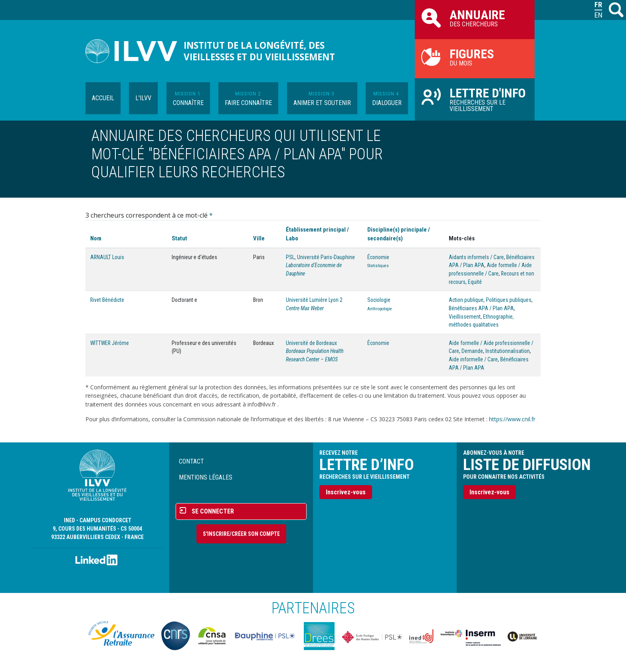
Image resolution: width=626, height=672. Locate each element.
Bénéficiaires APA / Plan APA (481, 308)
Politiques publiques (509, 300)
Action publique (466, 300)
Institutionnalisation (508, 351)
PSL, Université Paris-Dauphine (320, 257)
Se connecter (213, 511)
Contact (191, 461)
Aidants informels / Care (476, 257)
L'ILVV (143, 98)
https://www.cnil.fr (512, 419)
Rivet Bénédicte (107, 300)
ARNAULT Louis (107, 257)
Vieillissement (465, 317)
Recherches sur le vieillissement (475, 99)
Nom (96, 238)
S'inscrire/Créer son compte (241, 534)
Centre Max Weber (305, 308)
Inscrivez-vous (346, 492)
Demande (472, 351)
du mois (475, 57)
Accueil (103, 98)
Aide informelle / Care (473, 359)
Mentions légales (206, 477)
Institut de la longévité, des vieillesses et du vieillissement (259, 51)
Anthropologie (380, 309)
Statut (179, 238)
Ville (259, 238)
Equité (475, 282)
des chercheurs (475, 18)
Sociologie (379, 300)
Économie (378, 257)
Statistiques (378, 266)
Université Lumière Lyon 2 (314, 300)
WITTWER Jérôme (110, 343)
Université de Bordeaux (311, 343)
